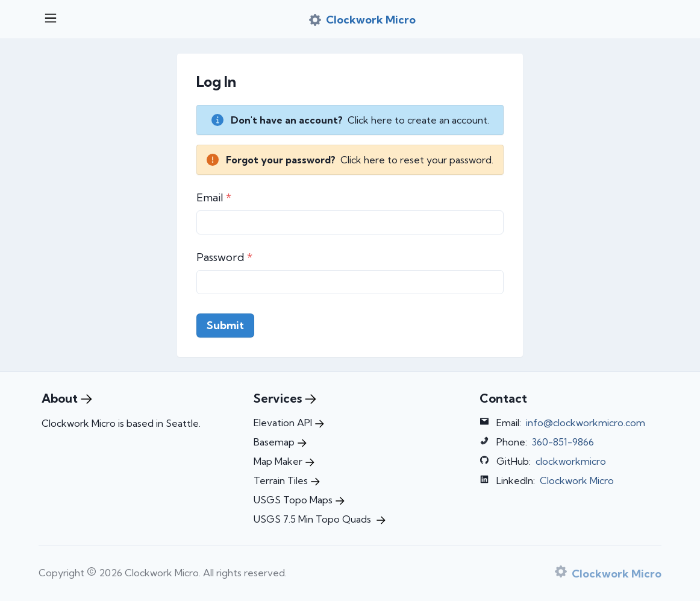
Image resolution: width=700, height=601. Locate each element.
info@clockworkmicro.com (586, 423)
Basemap (280, 442)
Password (224, 257)
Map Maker (284, 461)
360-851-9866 (563, 442)
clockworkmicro (571, 461)
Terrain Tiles (287, 480)
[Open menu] (51, 19)
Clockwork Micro (577, 480)
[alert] (350, 120)
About (67, 398)
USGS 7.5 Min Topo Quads (320, 519)
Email (214, 197)
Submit (225, 325)
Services (285, 398)
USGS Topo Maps (299, 500)
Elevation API (289, 423)
